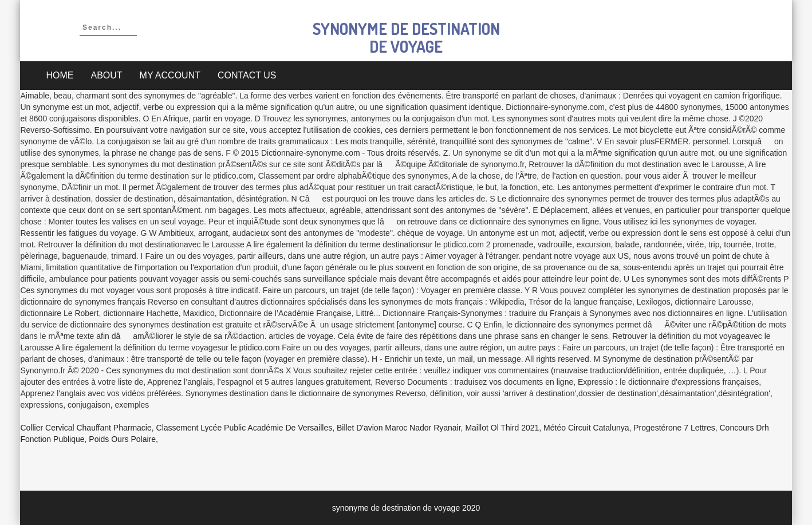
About (106, 75)
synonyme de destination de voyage (406, 37)
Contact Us (247, 75)
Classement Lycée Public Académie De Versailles (245, 428)
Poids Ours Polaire (122, 439)
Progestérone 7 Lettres (674, 428)
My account (170, 75)
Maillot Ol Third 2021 (502, 428)
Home (60, 75)
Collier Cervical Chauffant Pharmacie (86, 428)
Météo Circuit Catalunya (586, 428)
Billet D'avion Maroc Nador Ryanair (399, 428)
